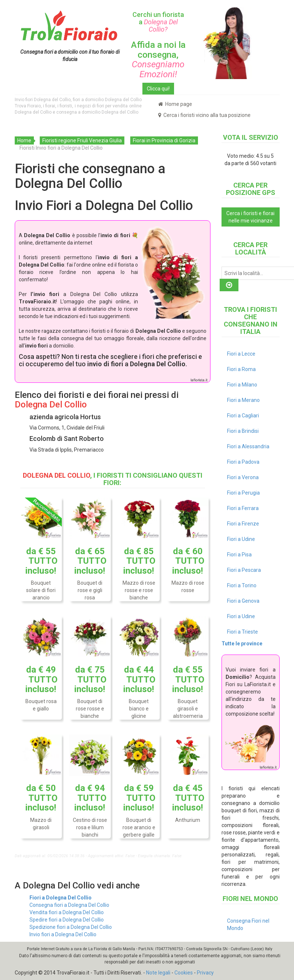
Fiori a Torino (242, 585)
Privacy (205, 973)
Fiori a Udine (241, 539)
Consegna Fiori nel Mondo (248, 924)
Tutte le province (242, 644)
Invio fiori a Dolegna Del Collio (63, 934)
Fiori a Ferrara (243, 508)
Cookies (184, 973)
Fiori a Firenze (243, 524)
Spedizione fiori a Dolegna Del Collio (71, 927)
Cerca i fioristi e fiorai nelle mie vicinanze (250, 217)
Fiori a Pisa (239, 555)
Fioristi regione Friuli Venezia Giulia (82, 140)
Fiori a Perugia (243, 493)
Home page (175, 104)
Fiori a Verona (243, 477)
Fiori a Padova (243, 462)
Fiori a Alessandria (248, 446)
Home (24, 140)
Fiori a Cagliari (243, 416)
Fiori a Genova (243, 601)
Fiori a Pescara (244, 570)
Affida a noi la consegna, (158, 59)
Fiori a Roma (241, 369)
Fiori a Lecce (241, 354)
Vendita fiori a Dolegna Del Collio (67, 912)
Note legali (158, 973)
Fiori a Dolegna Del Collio (61, 898)
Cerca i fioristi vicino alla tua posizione (204, 115)
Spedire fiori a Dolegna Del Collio (67, 920)
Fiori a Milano (242, 385)
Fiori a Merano (243, 400)
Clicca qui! (158, 89)
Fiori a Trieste (242, 632)
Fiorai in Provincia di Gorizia (164, 140)
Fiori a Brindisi (243, 431)
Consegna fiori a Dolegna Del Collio (69, 905)
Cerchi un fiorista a (158, 22)
